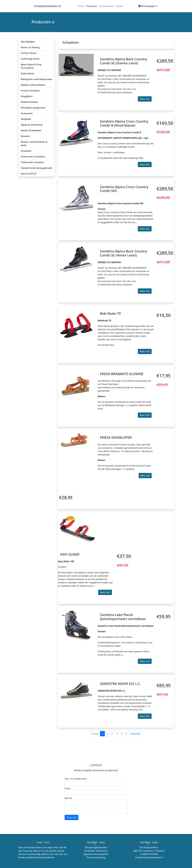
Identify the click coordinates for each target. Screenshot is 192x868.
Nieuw (119, 6)
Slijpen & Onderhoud (32, 125)
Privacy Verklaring (96, 857)
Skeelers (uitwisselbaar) (33, 85)
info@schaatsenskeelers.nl (149, 857)
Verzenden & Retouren (96, 851)
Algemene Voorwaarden (96, 854)
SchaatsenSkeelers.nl (47, 6)
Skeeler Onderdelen (31, 130)
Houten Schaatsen (30, 91)
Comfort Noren (29, 53)
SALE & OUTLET (29, 174)
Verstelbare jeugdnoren (33, 108)
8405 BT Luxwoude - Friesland (149, 851)
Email (67, 788)
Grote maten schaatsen (33, 157)
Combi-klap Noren (30, 59)
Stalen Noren (28, 73)
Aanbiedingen (107, 6)
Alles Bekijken (28, 42)
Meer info (145, 99)
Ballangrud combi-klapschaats (36, 79)
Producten (92, 6)
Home (81, 6)
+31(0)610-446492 (149, 854)
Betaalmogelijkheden (96, 847)
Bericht (68, 798)
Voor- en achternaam (76, 779)
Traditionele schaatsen (33, 162)
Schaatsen (26, 151)
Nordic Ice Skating (30, 47)
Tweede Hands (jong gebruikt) (36, 168)
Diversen (25, 136)
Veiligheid (26, 119)
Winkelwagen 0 (148, 6)
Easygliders (27, 96)
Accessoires (27, 113)
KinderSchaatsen (30, 102)
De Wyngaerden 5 (149, 847)
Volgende (135, 734)
